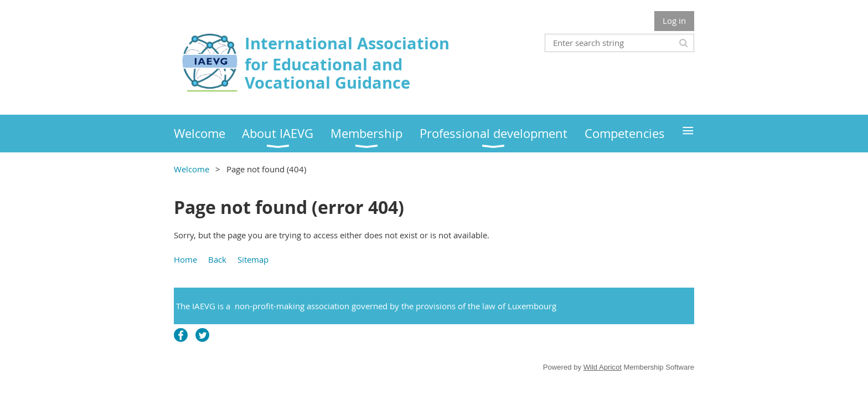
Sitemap (253, 259)
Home (185, 259)
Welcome (192, 169)
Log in (674, 21)
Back (217, 259)
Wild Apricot (603, 367)
